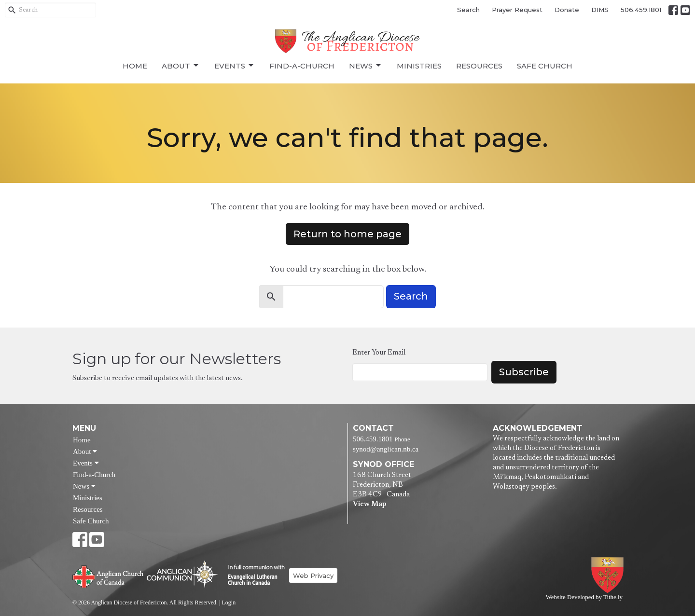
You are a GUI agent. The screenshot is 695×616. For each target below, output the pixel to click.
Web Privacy (313, 575)
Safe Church (545, 66)
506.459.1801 (641, 10)
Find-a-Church (302, 66)
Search (468, 10)
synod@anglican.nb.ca (386, 449)
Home (135, 66)
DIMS (600, 10)
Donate (567, 10)
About (181, 66)
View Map (369, 504)
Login (229, 602)
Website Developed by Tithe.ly (584, 597)
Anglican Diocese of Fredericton (609, 575)
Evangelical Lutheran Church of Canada (253, 575)
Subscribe (524, 372)
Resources (479, 66)
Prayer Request (517, 10)
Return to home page (347, 234)
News (366, 66)
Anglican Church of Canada (108, 575)
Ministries (419, 66)
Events (235, 66)
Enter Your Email (379, 353)
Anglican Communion (182, 574)
